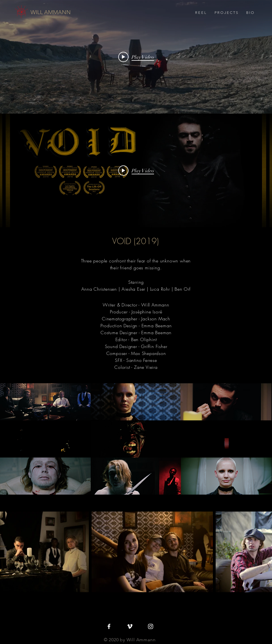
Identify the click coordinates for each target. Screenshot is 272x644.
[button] (226, 13)
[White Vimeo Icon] (130, 626)
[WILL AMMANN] (51, 12)
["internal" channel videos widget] (136, 57)
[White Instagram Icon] (151, 626)
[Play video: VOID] (136, 170)
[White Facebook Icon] (109, 626)
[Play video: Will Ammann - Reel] (136, 57)
